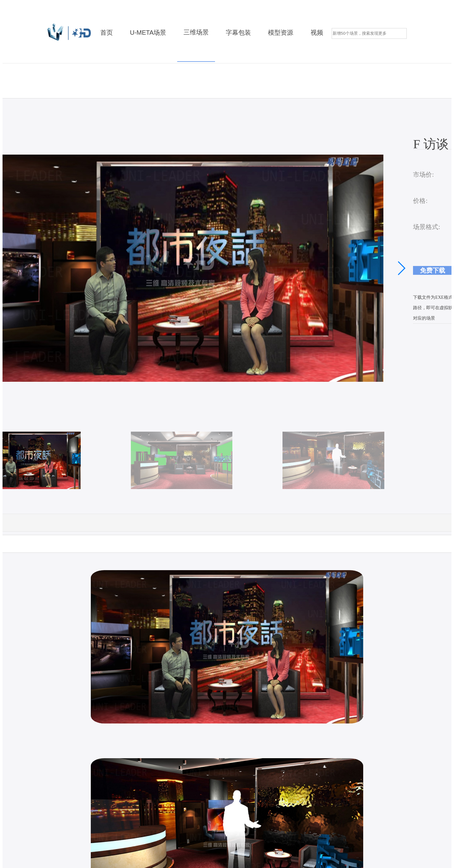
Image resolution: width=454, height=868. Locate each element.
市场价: (423, 174)
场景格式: (427, 227)
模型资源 (281, 33)
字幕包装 (238, 33)
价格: (420, 201)
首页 (107, 33)
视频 (317, 33)
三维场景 (196, 32)
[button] (401, 268)
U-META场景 (148, 33)
